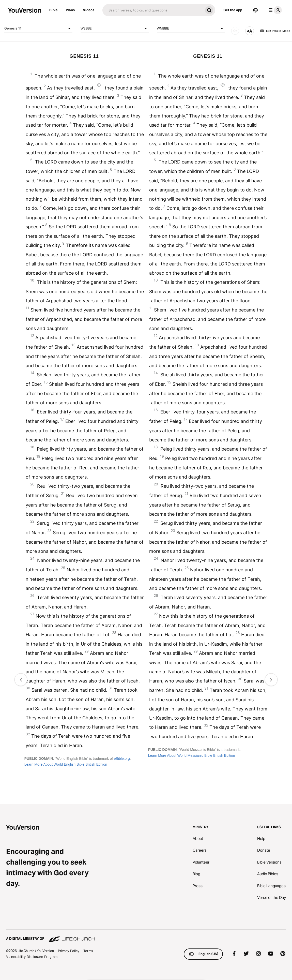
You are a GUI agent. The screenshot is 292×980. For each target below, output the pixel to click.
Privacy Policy (69, 951)
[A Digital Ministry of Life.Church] (146, 936)
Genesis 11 (38, 28)
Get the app (233, 10)
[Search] (153, 10)
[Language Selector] (255, 10)
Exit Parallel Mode (275, 31)
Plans (70, 10)
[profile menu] (274, 10)
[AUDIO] (235, 31)
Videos (89, 10)
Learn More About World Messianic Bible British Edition (191, 755)
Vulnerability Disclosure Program (32, 957)
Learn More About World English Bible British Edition (66, 764)
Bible (53, 10)
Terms (88, 951)
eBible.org (122, 759)
